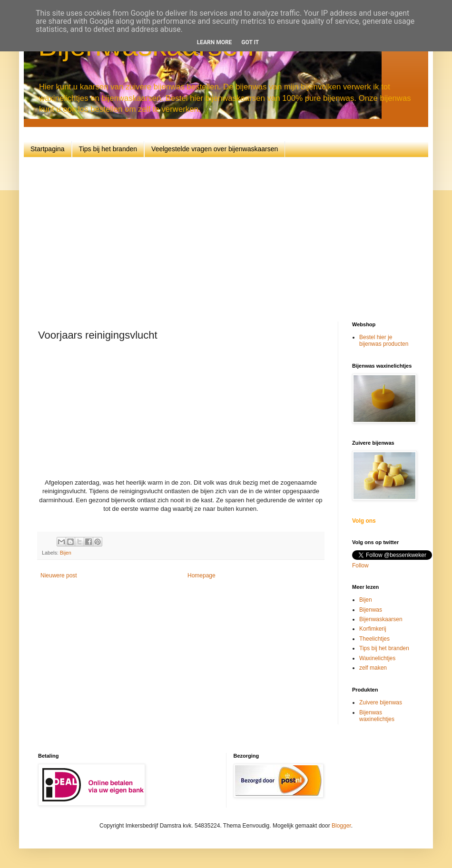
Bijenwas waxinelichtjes (377, 716)
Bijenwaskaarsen (381, 619)
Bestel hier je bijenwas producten (384, 341)
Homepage (201, 575)
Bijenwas (371, 610)
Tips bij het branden (108, 149)
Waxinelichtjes (377, 658)
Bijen (66, 553)
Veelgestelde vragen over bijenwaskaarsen (215, 149)
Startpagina (48, 149)
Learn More (215, 42)
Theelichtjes (374, 639)
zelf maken (373, 668)
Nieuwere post (59, 575)
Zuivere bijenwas (381, 702)
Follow (360, 566)
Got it (250, 42)
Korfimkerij (373, 629)
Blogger (341, 826)
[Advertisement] (241, 238)
